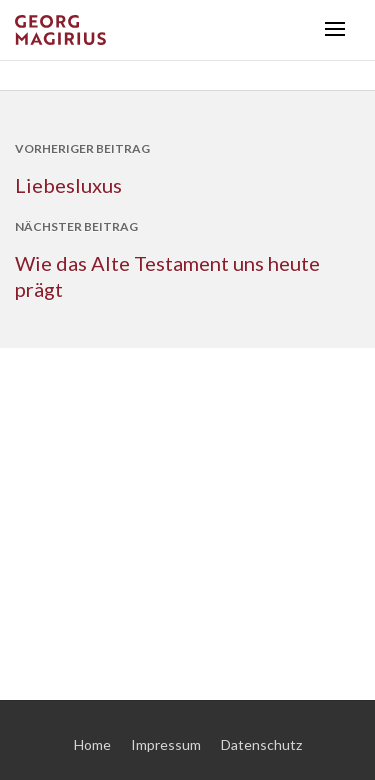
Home (92, 744)
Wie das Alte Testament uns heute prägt (167, 276)
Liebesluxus (68, 185)
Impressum (166, 744)
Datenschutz (261, 744)
